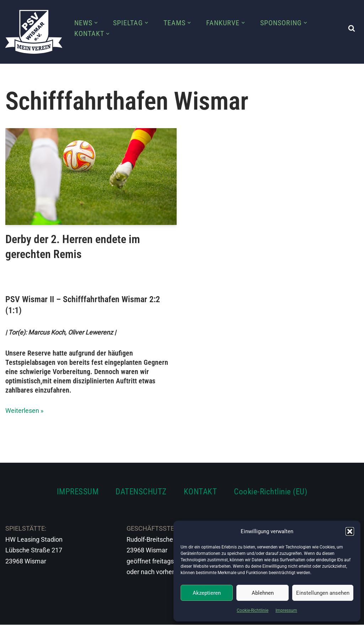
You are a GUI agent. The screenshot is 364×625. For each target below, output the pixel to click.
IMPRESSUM (78, 492)
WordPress (84, 615)
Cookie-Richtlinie (253, 610)
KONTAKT (200, 492)
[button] (350, 531)
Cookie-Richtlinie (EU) (271, 492)
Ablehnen (263, 593)
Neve (13, 615)
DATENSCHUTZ (141, 492)
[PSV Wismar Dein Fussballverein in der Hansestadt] (34, 32)
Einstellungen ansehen (323, 593)
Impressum (286, 610)
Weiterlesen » (24, 411)
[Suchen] (352, 28)
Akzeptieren (207, 593)
